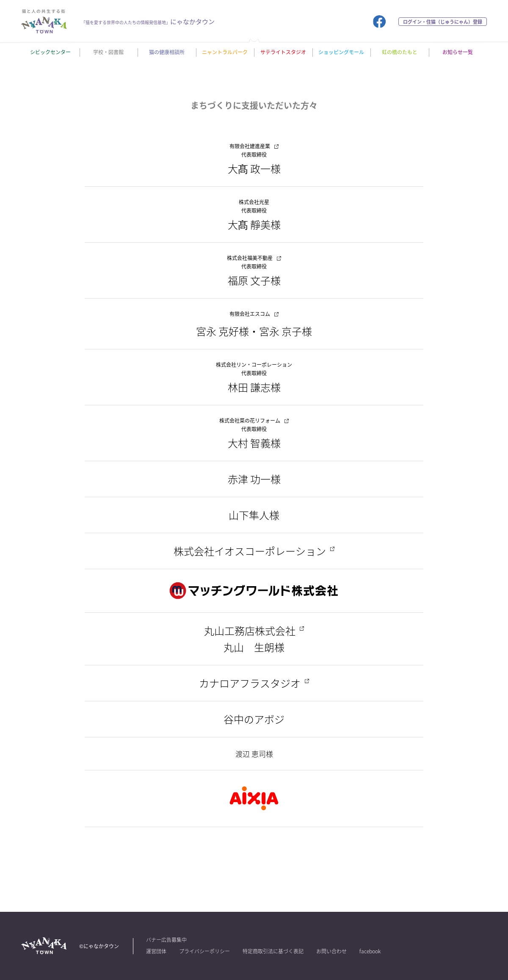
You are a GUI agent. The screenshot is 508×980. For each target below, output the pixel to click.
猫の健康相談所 (167, 52)
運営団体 (156, 951)
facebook (370, 951)
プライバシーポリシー (204, 951)
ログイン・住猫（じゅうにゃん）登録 (443, 22)
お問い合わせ (331, 951)
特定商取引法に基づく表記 (273, 951)
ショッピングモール (341, 52)
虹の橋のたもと (400, 52)
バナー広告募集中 (166, 940)
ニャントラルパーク (225, 52)
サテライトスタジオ (283, 52)
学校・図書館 (108, 52)
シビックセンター (50, 52)
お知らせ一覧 (458, 52)
